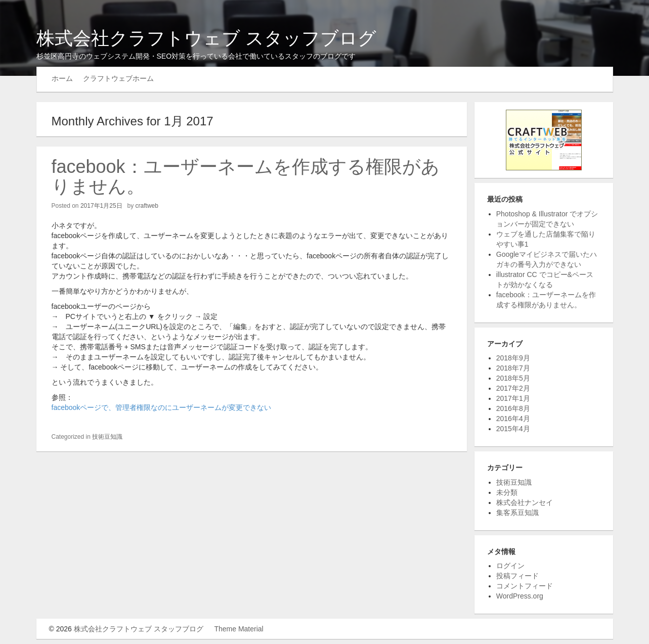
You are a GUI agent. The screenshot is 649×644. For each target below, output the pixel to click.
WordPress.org (520, 596)
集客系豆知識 (517, 513)
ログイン (510, 566)
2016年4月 (513, 419)
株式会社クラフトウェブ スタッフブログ (206, 38)
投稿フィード (517, 576)
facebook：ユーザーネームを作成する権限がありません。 (246, 177)
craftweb (147, 206)
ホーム (62, 78)
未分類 (507, 492)
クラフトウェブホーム (118, 78)
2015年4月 (513, 429)
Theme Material (239, 629)
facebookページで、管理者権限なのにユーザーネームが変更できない (162, 407)
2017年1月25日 (101, 206)
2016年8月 (513, 408)
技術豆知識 (107, 437)
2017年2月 (513, 388)
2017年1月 (513, 398)
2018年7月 (513, 368)
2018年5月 (513, 378)
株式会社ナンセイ (525, 502)
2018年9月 (513, 358)
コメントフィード (525, 586)
